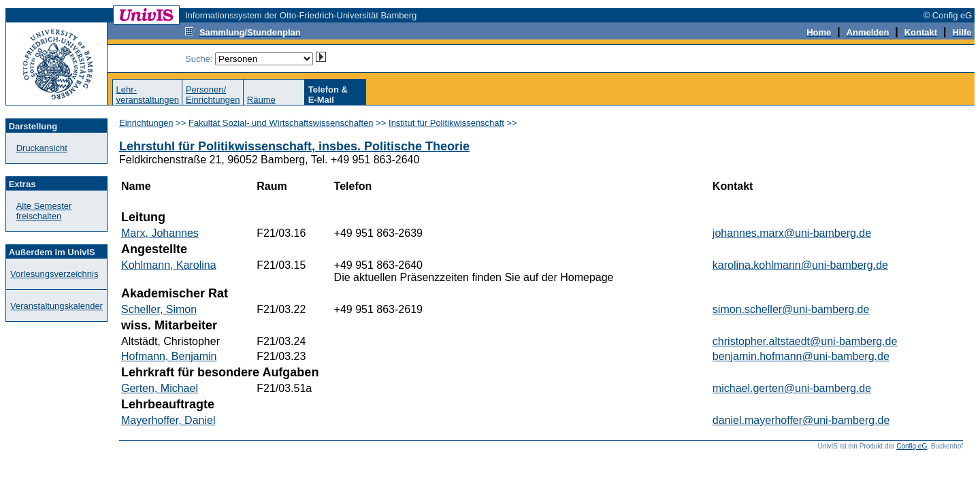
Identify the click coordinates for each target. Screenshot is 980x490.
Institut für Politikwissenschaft (446, 123)
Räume (261, 100)
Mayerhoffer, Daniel (168, 420)
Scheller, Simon (159, 309)
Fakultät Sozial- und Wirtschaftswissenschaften (281, 123)
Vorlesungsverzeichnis (54, 274)
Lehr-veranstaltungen (147, 95)
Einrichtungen (146, 123)
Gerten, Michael (160, 388)
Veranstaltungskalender (56, 306)
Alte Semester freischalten (44, 211)
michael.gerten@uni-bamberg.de (792, 388)
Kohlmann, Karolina (169, 265)
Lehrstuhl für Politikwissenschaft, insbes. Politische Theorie (294, 146)
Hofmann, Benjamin (169, 356)
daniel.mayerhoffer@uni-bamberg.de (801, 420)
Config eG (912, 446)
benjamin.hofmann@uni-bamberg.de (801, 356)
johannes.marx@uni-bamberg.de (792, 233)
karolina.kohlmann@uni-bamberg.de (800, 265)
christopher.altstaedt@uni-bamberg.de (805, 341)
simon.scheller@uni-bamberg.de (791, 309)
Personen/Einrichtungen (213, 95)
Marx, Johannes (160, 233)
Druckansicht (42, 148)
